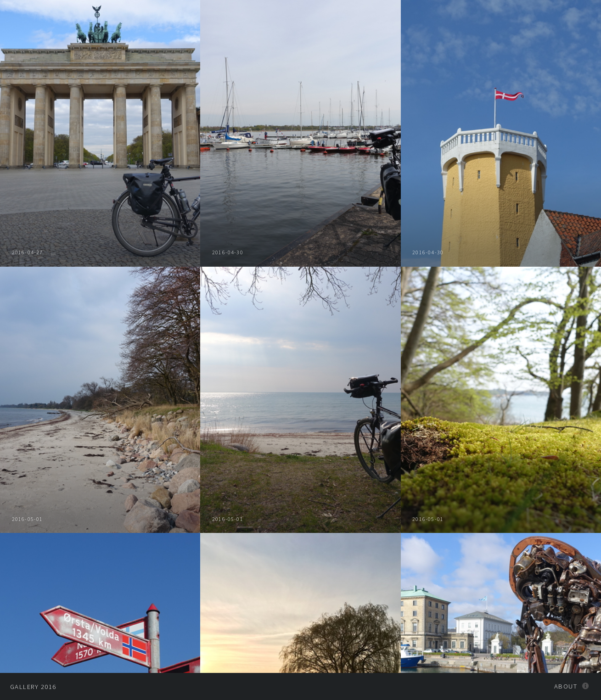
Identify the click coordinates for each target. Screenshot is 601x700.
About (566, 686)
